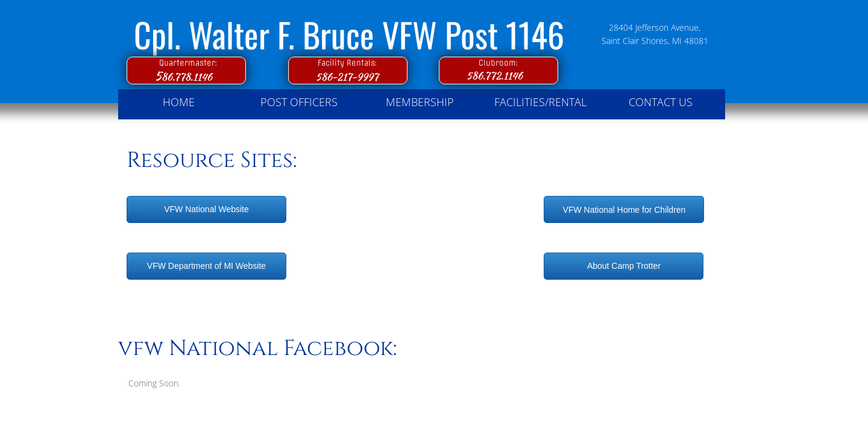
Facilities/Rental (540, 102)
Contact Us (661, 102)
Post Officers (299, 102)
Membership (420, 102)
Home (179, 102)
